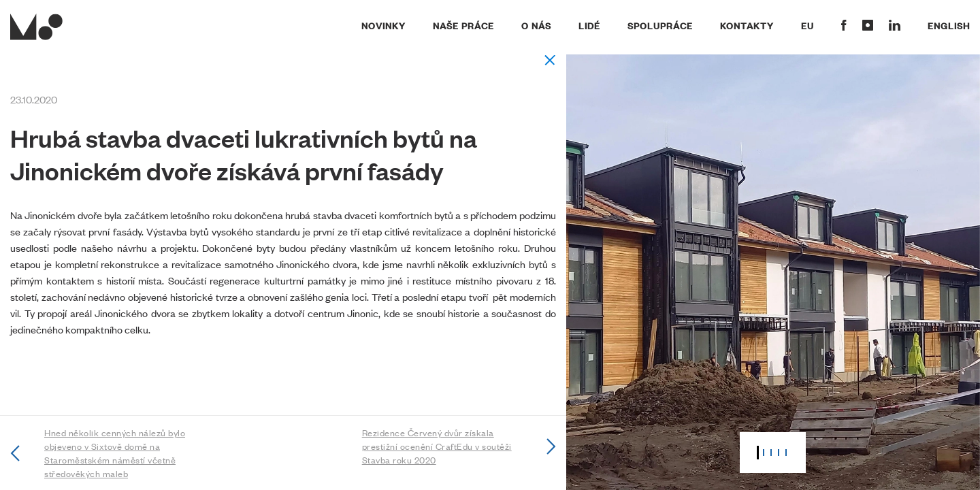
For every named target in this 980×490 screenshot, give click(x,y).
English (949, 25)
